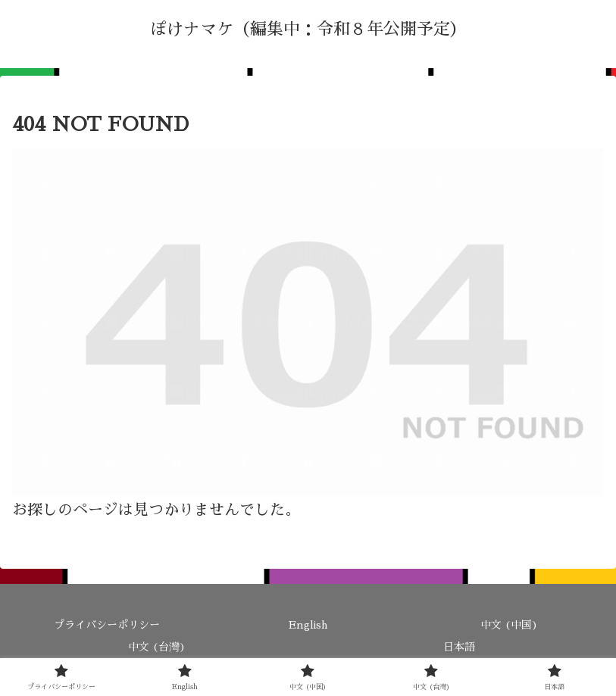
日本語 (459, 647)
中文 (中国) (509, 625)
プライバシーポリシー (107, 625)
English (308, 625)
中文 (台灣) (157, 647)
